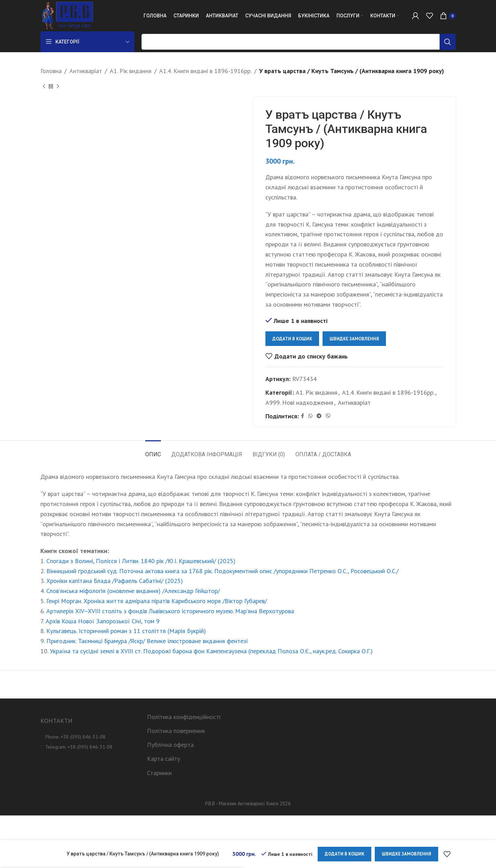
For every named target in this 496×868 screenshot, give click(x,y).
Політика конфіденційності (184, 717)
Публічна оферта (170, 745)
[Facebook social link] (303, 416)
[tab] (153, 451)
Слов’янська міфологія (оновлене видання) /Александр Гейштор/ (133, 591)
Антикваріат (86, 71)
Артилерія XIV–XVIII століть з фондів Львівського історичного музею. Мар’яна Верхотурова (170, 611)
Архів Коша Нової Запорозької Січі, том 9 (103, 621)
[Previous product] (44, 87)
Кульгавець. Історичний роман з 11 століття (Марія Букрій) (126, 631)
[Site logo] (67, 15)
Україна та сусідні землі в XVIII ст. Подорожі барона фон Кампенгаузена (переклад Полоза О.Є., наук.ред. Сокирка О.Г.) (211, 651)
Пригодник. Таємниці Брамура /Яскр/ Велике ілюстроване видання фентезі (147, 641)
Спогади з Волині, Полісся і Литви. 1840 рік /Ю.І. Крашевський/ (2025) (141, 561)
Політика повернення (176, 731)
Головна (51, 71)
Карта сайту (164, 759)
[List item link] (88, 737)
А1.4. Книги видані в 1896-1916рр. (205, 71)
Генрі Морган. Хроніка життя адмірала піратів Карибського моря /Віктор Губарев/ (157, 601)
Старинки (159, 773)
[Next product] (58, 87)
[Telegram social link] (319, 416)
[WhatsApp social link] (310, 416)
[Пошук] (299, 42)
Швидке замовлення (354, 338)
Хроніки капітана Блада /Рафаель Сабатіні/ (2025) (115, 581)
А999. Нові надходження (299, 403)
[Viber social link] (328, 416)
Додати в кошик (292, 338)
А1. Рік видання (131, 71)
